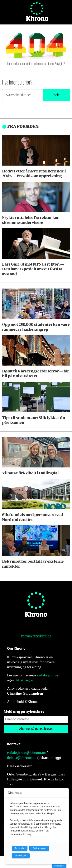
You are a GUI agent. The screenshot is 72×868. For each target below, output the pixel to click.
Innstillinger (59, 866)
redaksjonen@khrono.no (26, 753)
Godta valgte (39, 848)
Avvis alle (20, 848)
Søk (56, 95)
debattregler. (24, 680)
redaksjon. (45, 675)
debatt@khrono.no (22, 758)
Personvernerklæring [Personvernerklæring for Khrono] (36, 636)
